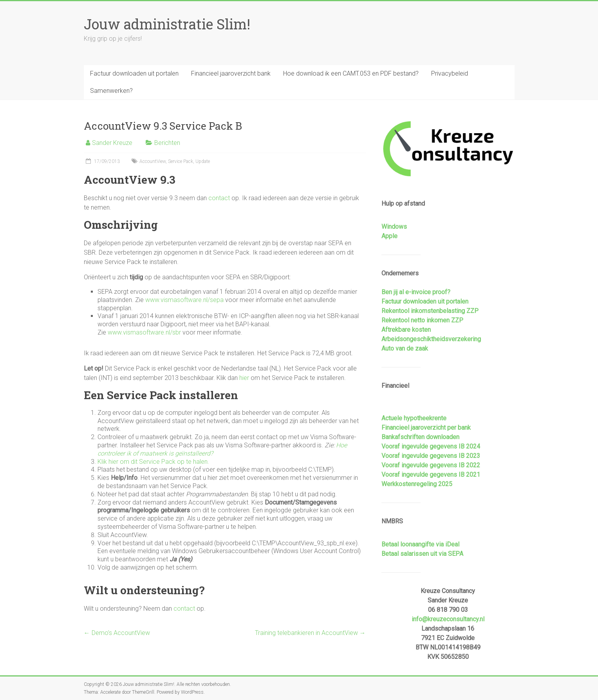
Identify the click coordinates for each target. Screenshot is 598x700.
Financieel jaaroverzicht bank (231, 73)
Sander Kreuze (112, 143)
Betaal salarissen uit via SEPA (422, 554)
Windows (394, 227)
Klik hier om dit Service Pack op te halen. (153, 462)
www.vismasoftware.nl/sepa (184, 300)
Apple (389, 236)
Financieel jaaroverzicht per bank (426, 428)
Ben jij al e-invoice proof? (416, 292)
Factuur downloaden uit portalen (134, 73)
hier (244, 378)
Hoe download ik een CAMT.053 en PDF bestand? (351, 73)
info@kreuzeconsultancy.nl (448, 619)
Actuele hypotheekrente (414, 418)
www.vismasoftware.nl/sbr (144, 332)
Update (203, 161)
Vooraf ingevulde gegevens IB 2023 (431, 456)
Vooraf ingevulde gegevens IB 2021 (431, 475)
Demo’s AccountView (117, 633)
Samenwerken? (111, 91)
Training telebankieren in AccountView (310, 633)
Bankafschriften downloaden (420, 437)
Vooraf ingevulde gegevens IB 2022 (431, 465)
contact (219, 198)
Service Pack (181, 161)
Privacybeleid (450, 73)
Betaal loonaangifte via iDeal (420, 544)
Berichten (167, 143)
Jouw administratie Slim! (167, 24)
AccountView (153, 161)
